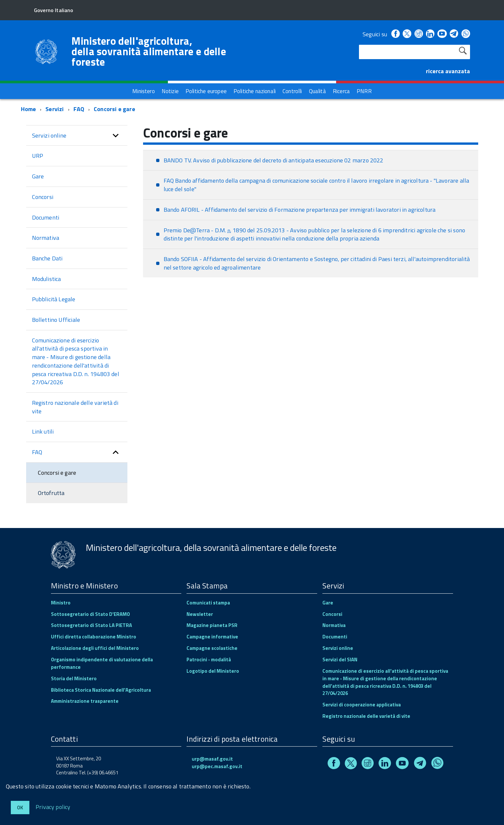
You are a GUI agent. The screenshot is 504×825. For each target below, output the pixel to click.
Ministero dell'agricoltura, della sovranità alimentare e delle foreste (149, 51)
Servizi (55, 109)
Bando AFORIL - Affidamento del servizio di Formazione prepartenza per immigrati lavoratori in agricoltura (300, 210)
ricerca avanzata (448, 71)
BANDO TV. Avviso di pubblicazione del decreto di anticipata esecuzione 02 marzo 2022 (274, 160)
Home (29, 109)
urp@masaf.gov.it (212, 759)
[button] (116, 136)
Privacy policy (53, 807)
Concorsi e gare (114, 109)
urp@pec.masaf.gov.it (217, 766)
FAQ (79, 109)
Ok (20, 808)
